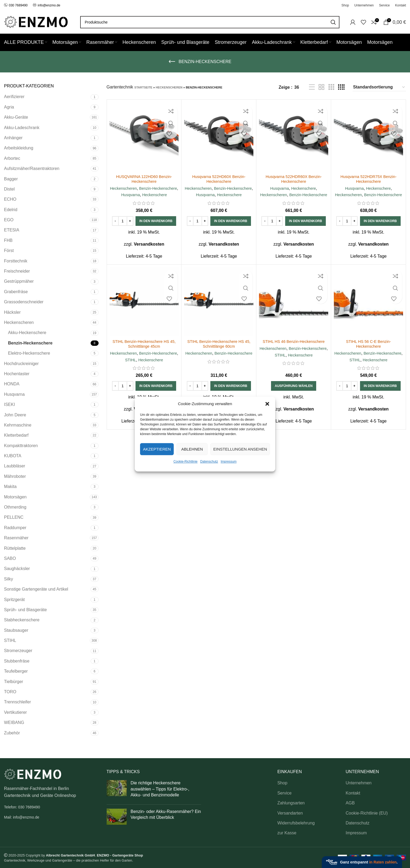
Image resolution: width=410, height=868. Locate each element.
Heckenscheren (19, 322)
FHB (8, 240)
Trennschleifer (18, 702)
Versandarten (290, 813)
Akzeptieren (157, 449)
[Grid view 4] (341, 87)
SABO (10, 558)
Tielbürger (13, 682)
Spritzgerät (14, 600)
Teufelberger (16, 671)
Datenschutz (209, 462)
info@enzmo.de (49, 5)
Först (9, 251)
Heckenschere (144, 201)
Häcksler (12, 312)
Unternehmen (359, 783)
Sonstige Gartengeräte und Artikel (36, 589)
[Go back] (172, 62)
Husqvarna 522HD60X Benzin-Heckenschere (219, 179)
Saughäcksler (17, 569)
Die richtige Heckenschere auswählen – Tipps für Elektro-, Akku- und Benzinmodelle (160, 789)
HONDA (12, 384)
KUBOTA (13, 456)
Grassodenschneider (24, 302)
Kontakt (353, 793)
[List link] (51, 807)
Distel (9, 189)
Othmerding (15, 507)
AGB (350, 803)
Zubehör (12, 733)
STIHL (10, 640)
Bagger (11, 179)
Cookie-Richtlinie (185, 462)
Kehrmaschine (18, 425)
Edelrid (11, 210)
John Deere (15, 415)
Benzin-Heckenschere (30, 343)
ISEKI (9, 404)
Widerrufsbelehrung (296, 823)
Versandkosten (149, 251)
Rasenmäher (16, 538)
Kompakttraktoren (21, 446)
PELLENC (14, 517)
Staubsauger (16, 630)
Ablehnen (192, 449)
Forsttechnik (16, 261)
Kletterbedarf (16, 435)
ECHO (10, 199)
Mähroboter (15, 476)
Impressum (229, 462)
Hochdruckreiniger (21, 364)
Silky (9, 579)
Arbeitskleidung (19, 148)
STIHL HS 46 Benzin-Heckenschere (294, 348)
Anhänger (13, 138)
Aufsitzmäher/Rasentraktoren (32, 168)
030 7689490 (16, 5)
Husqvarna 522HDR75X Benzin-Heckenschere (368, 179)
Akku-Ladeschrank (22, 128)
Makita (10, 487)
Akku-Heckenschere (27, 333)
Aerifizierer (14, 97)
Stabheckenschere (22, 620)
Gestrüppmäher (19, 281)
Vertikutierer (15, 712)
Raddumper (15, 528)
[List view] (312, 87)
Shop (282, 783)
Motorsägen (15, 497)
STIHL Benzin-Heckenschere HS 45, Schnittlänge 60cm (219, 350)
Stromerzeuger (18, 651)
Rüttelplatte (15, 548)
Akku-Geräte (16, 117)
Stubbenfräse (17, 661)
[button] (267, 404)
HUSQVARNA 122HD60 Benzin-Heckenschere (144, 179)
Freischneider (17, 271)
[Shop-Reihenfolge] (379, 87)
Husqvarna (14, 394)
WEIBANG (14, 722)
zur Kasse (287, 833)
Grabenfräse (16, 292)
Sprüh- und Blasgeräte (25, 610)
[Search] (210, 22)
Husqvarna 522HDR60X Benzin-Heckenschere (294, 179)
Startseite (144, 87)
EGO (9, 220)
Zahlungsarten (291, 803)
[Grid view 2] (322, 87)
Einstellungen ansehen (240, 449)
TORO (10, 692)
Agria (9, 107)
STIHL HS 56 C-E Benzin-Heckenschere (368, 350)
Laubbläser (15, 466)
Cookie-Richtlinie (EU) (367, 813)
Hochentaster (17, 374)
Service (285, 793)
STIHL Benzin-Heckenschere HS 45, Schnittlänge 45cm (144, 350)
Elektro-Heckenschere (29, 353)
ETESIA (12, 230)
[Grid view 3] (331, 87)
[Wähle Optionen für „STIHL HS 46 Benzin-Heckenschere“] (294, 399)
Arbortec (12, 158)
